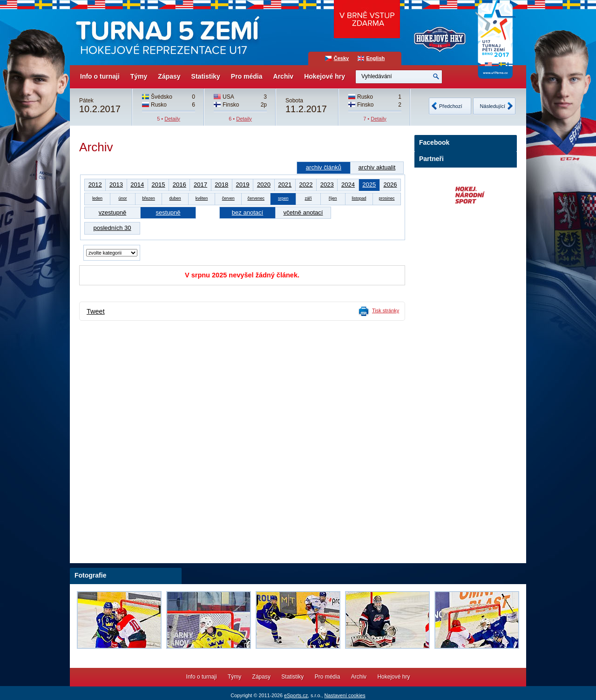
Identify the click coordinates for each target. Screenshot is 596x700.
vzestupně (112, 212)
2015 (158, 185)
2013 (116, 185)
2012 (95, 185)
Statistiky (206, 76)
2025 (369, 185)
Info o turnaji (100, 76)
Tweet (96, 311)
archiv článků (324, 167)
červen (228, 198)
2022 (306, 185)
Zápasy (169, 76)
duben (175, 198)
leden (97, 198)
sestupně (168, 212)
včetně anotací (303, 212)
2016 (179, 185)
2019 (243, 185)
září (308, 198)
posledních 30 (112, 228)
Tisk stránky (386, 310)
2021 (285, 185)
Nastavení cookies (345, 695)
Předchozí (451, 106)
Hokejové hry (325, 76)
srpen (283, 198)
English (376, 58)
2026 (390, 185)
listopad (359, 198)
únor (122, 198)
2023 (327, 185)
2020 (264, 185)
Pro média (247, 76)
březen (149, 198)
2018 (221, 185)
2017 (200, 185)
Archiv (284, 76)
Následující (493, 106)
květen (202, 198)
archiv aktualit (377, 167)
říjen (333, 198)
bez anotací (247, 212)
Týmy (139, 76)
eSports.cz (296, 695)
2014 (137, 185)
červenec (256, 198)
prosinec (386, 198)
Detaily (172, 119)
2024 (348, 185)
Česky (341, 58)
